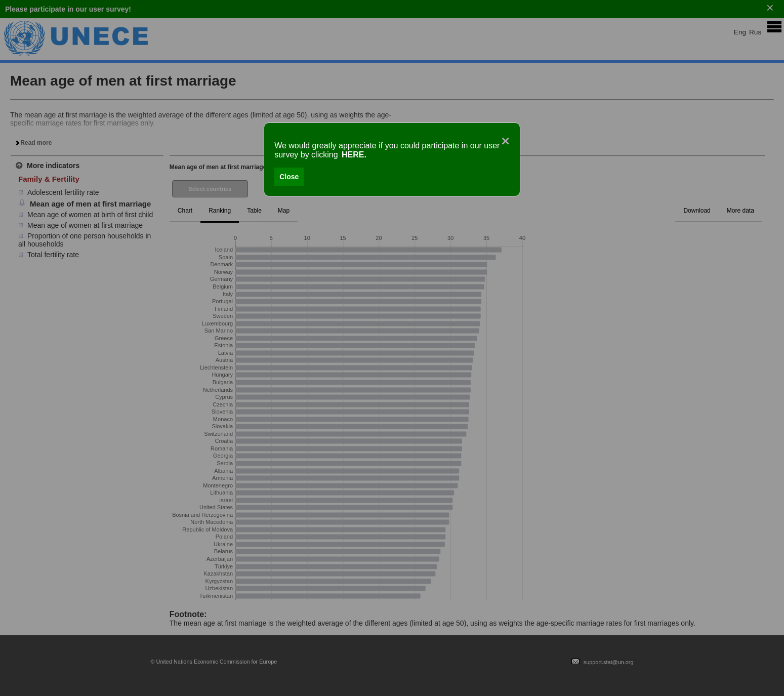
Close (289, 177)
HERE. (354, 155)
